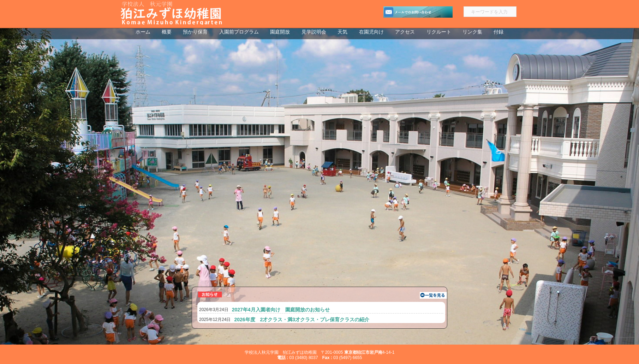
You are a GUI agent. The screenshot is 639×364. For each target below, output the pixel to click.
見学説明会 (314, 32)
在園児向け (371, 32)
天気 (342, 32)
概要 (167, 32)
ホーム (143, 32)
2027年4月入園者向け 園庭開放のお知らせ (281, 310)
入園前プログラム (239, 32)
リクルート (439, 32)
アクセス (405, 32)
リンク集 (472, 32)
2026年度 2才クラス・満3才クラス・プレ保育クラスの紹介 (302, 320)
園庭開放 (280, 32)
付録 (498, 32)
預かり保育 (195, 32)
